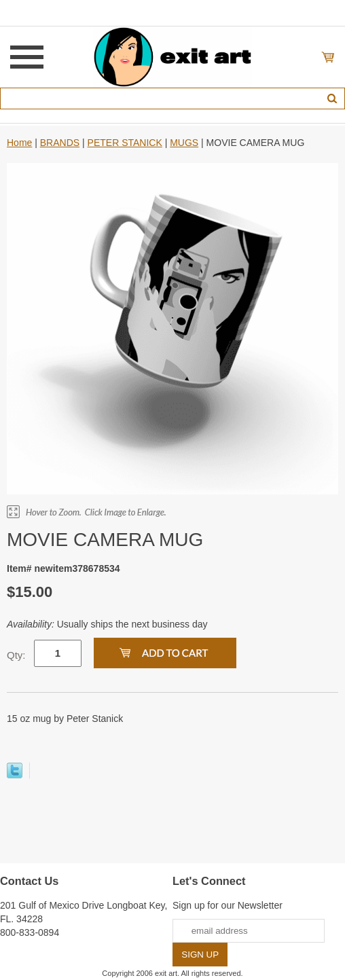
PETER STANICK (125, 143)
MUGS (184, 143)
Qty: (16, 655)
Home (19, 143)
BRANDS (60, 143)
